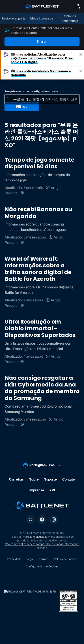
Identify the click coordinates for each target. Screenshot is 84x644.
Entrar (42, 41)
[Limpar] (76, 99)
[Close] (81, 58)
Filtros (22, 107)
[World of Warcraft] (23, 193)
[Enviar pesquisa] (8, 99)
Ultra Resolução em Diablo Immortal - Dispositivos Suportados (40, 328)
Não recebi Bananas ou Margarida (38, 213)
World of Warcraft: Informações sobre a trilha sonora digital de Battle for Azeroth (38, 269)
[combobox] (42, 99)
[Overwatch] (23, 425)
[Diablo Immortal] (23, 362)
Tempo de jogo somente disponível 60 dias (39, 163)
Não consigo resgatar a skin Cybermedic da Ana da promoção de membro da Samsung (42, 388)
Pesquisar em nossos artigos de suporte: (32, 91)
